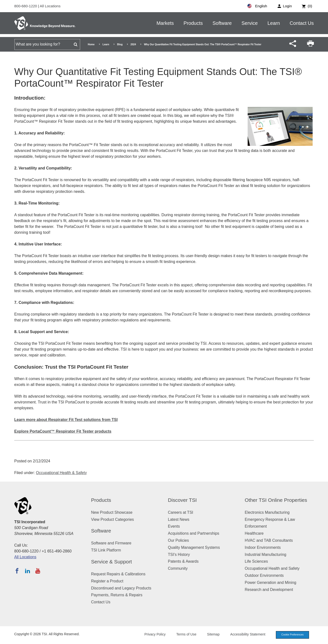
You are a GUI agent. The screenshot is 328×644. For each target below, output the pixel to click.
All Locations (50, 6)
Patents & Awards (183, 561)
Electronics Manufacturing (267, 512)
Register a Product (107, 581)
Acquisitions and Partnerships (194, 533)
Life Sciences (256, 561)
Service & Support (112, 562)
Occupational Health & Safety (61, 473)
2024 (133, 44)
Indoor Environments (263, 547)
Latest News (179, 519)
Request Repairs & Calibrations (118, 574)
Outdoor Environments (264, 575)
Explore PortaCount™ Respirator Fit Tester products (63, 431)
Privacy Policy (153, 635)
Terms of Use (184, 635)
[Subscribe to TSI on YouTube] (38, 571)
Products (193, 23)
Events (174, 526)
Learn (274, 23)
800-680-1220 (26, 6)
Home (91, 44)
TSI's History (179, 555)
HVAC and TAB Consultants (269, 540)
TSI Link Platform (106, 550)
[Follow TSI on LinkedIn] (28, 571)
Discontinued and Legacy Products (121, 588)
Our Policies (178, 540)
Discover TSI (183, 500)
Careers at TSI (181, 512)
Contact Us (302, 23)
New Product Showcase (112, 512)
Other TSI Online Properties (276, 500)
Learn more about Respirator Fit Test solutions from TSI (66, 420)
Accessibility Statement (245, 635)
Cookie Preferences (291, 635)
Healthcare (254, 533)
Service (250, 23)
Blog (120, 44)
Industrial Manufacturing (266, 555)
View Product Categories (112, 519)
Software (222, 23)
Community (178, 568)
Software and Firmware (111, 543)
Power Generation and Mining (271, 583)
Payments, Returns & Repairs (117, 595)
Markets (165, 23)
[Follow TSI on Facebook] (17, 571)
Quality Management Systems (194, 547)
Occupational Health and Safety (272, 568)
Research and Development (269, 590)
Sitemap (211, 635)
